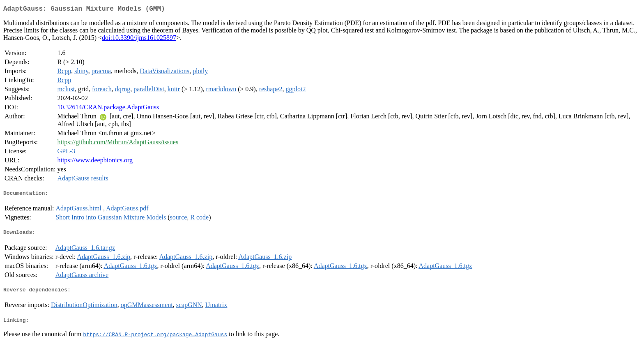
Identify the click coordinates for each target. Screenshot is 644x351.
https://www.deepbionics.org (95, 162)
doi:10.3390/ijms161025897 (139, 39)
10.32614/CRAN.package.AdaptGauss (108, 109)
